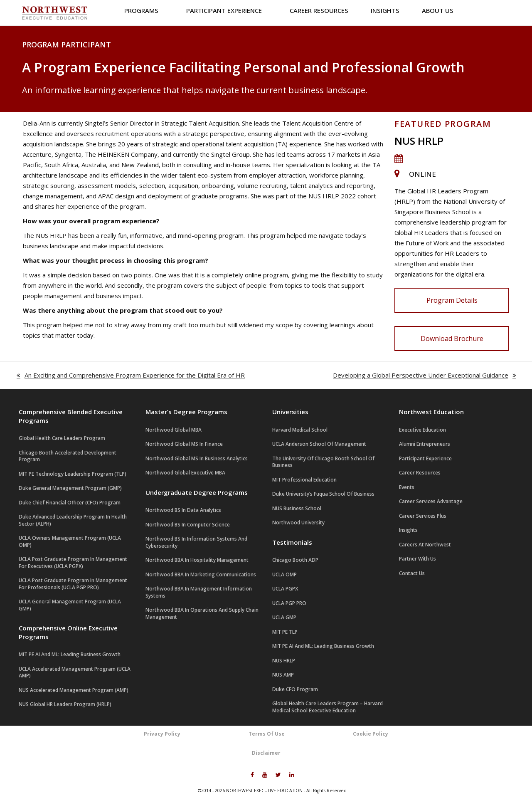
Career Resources (319, 10)
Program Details (452, 300)
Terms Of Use (267, 734)
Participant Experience (227, 10)
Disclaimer (266, 753)
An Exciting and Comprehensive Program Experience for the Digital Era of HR (131, 376)
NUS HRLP (419, 141)
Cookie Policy (371, 734)
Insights (385, 10)
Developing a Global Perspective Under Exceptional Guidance (425, 376)
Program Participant (66, 44)
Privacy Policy (162, 734)
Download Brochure (452, 338)
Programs (144, 10)
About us (440, 10)
